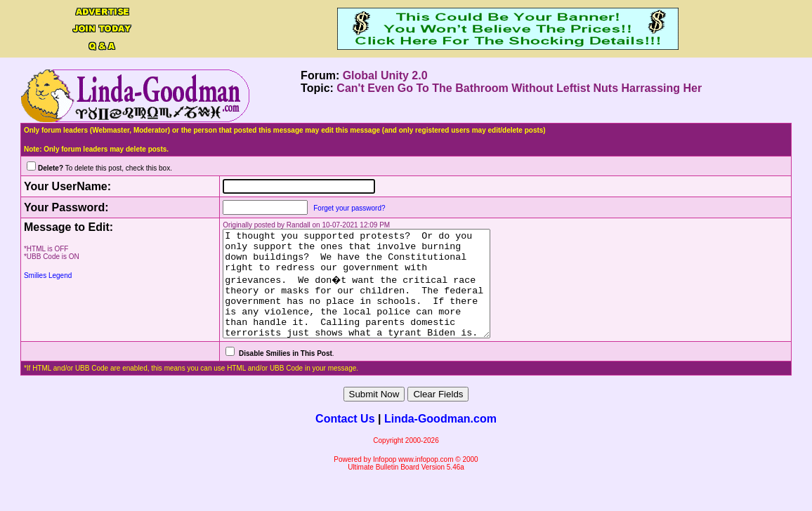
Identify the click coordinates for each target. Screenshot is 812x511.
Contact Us (345, 440)
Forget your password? (334, 208)
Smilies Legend (48, 276)
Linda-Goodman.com (440, 440)
